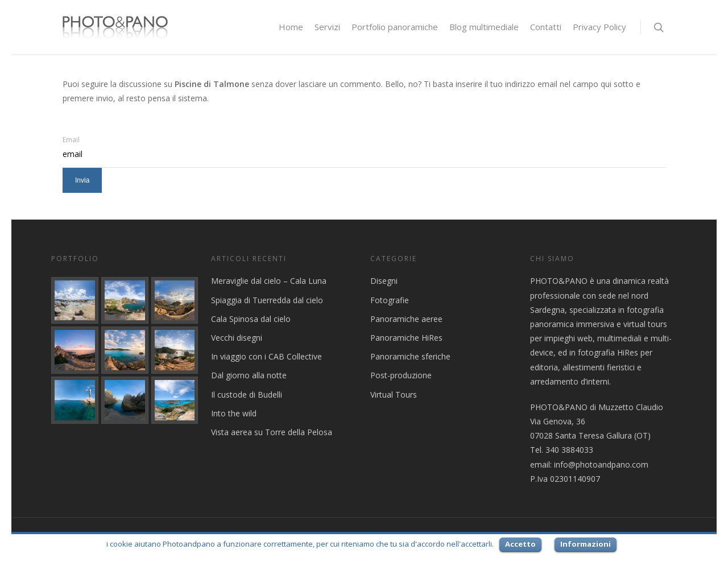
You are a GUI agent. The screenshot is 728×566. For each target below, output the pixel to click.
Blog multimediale (484, 27)
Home (291, 27)
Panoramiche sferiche (410, 356)
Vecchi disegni (237, 338)
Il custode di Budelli (247, 394)
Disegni (384, 281)
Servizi (327, 27)
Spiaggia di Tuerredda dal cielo (267, 300)
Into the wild (234, 413)
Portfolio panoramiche (395, 27)
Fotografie (390, 300)
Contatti (546, 27)
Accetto (520, 544)
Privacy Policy (599, 27)
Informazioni (586, 544)
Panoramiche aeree (406, 319)
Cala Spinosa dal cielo (251, 319)
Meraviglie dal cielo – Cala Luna (269, 281)
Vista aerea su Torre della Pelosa (272, 432)
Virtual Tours (394, 394)
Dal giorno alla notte (249, 375)
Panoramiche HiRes (406, 338)
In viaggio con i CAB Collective (266, 356)
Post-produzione (401, 375)
